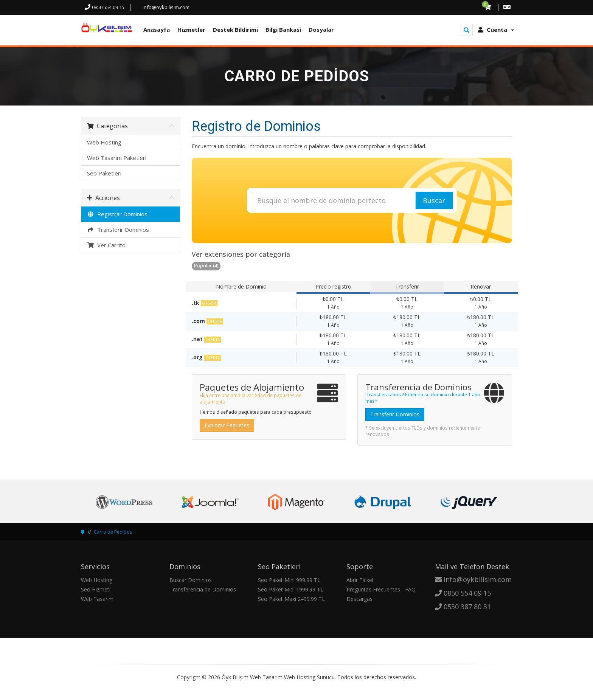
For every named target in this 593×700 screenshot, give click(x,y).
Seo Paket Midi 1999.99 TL (291, 589)
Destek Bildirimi (235, 29)
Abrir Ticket (360, 580)
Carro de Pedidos (113, 532)
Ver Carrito (106, 245)
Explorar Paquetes (227, 425)
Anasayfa (157, 29)
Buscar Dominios (191, 580)
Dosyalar (321, 29)
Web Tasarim (97, 599)
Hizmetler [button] (191, 29)
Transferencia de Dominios (203, 589)
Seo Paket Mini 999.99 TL (289, 580)
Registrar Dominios (117, 214)
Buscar (434, 200)
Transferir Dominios (118, 230)
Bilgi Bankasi (283, 29)
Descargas (359, 599)
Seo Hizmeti (96, 589)
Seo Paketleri (104, 173)
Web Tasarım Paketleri (117, 158)
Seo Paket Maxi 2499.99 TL (291, 599)
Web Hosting (104, 142)
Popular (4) (206, 266)
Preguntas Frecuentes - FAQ (381, 589)
